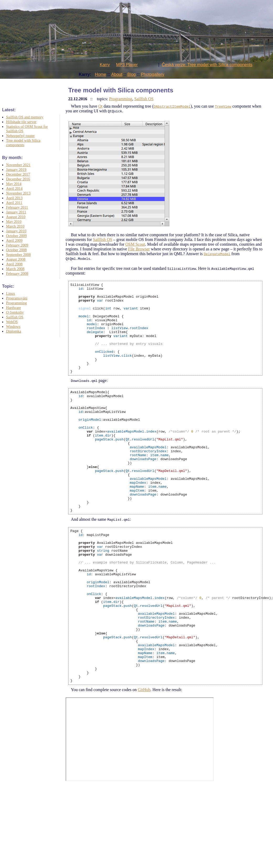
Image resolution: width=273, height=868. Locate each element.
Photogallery (153, 74)
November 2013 (18, 193)
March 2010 (15, 226)
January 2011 (16, 212)
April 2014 (14, 188)
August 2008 (16, 259)
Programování (17, 298)
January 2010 (16, 231)
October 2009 (16, 236)
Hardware (14, 308)
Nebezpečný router (20, 136)
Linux (10, 293)
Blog (132, 74)
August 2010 (16, 217)
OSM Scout (135, 244)
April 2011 (14, 203)
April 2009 (14, 240)
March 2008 (15, 269)
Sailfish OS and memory (25, 117)
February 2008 (17, 273)
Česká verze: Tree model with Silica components (207, 65)
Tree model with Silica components (23, 143)
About (117, 74)
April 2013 (14, 198)
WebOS (12, 322)
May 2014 (14, 184)
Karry (105, 65)
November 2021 (18, 165)
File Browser (139, 249)
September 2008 (18, 255)
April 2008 (14, 264)
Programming (16, 303)
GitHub (144, 763)
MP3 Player (127, 65)
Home (101, 74)
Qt (100, 106)
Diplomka (14, 331)
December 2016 (18, 179)
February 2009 (17, 245)
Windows (13, 327)
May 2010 (14, 222)
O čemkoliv (15, 312)
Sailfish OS (15, 317)
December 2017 (18, 174)
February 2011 (17, 207)
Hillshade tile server (21, 122)
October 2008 (16, 250)
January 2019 (16, 170)
